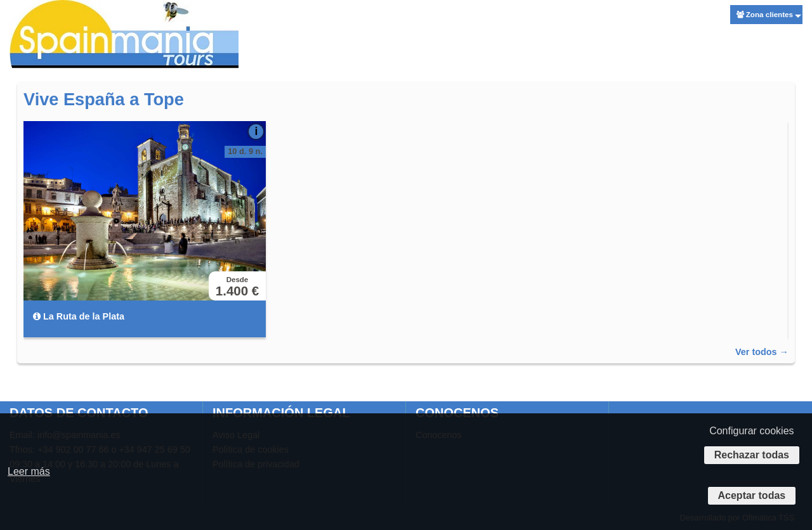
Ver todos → (762, 352)
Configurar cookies (751, 431)
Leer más (29, 471)
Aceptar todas (752, 495)
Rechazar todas (752, 455)
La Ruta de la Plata (79, 316)
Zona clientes (765, 14)
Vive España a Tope (104, 99)
